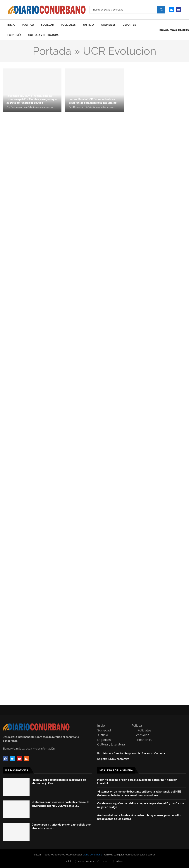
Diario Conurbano (92, 855)
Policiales (68, 25)
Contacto (105, 861)
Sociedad (47, 25)
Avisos (119, 861)
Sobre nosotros (86, 861)
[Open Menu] (179, 10)
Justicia (88, 25)
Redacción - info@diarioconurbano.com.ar (32, 107)
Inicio (11, 25)
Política (28, 25)
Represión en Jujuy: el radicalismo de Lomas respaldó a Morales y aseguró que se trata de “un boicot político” (32, 99)
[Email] (172, 10)
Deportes (129, 25)
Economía (14, 35)
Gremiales (108, 25)
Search (161, 10)
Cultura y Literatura (43, 35)
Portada (52, 51)
